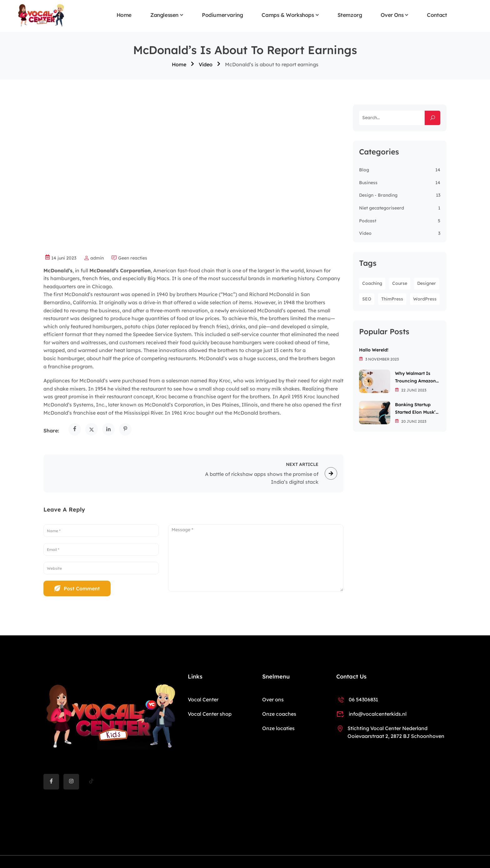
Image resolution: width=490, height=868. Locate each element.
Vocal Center (203, 699)
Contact (437, 15)
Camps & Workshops (288, 15)
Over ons (392, 15)
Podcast (368, 221)
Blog (364, 170)
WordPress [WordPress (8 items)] (425, 299)
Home (124, 15)
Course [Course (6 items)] (400, 283)
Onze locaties (278, 728)
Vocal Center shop (210, 714)
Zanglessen (164, 15)
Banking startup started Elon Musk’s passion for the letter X (416, 409)
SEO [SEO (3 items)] (367, 299)
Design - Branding (378, 195)
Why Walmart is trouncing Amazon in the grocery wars (418, 378)
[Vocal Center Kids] (41, 15)
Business (368, 183)
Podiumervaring (222, 15)
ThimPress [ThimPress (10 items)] (392, 299)
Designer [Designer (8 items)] (427, 283)
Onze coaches (279, 714)
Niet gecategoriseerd (382, 208)
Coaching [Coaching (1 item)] (372, 283)
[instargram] (71, 782)
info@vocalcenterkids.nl (371, 714)
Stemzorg (350, 15)
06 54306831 (357, 699)
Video (206, 64)
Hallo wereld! (374, 350)
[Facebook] (51, 782)
